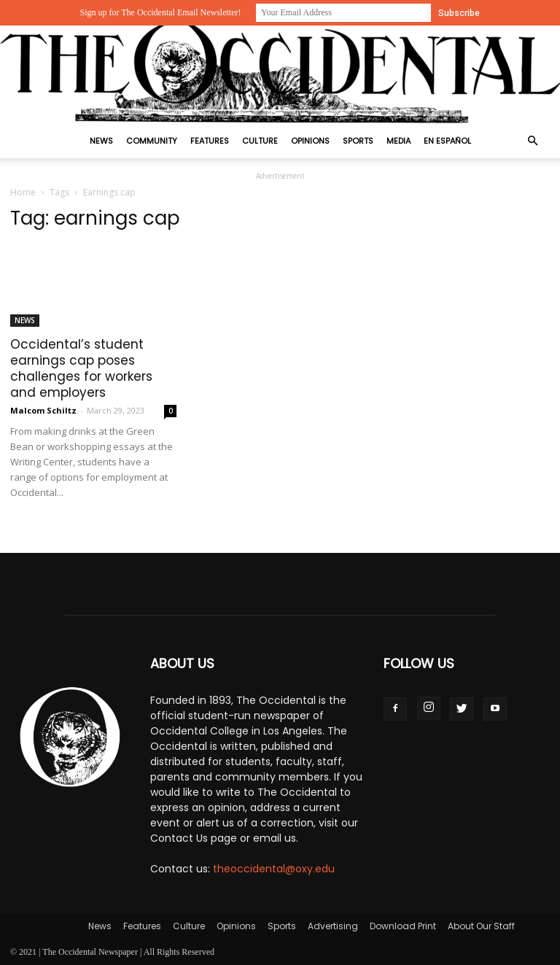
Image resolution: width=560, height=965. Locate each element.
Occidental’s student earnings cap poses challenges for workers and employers (81, 368)
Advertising (333, 926)
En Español (447, 141)
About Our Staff (481, 926)
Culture (260, 141)
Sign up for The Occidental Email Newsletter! (160, 12)
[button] (532, 141)
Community (152, 141)
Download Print (403, 926)
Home (23, 192)
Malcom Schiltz (43, 410)
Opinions (310, 141)
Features (210, 141)
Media (398, 141)
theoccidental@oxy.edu (274, 869)
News (101, 141)
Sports (358, 141)
